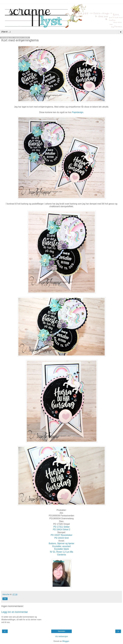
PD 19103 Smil (61, 538)
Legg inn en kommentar (15, 612)
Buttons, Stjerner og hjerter (61, 543)
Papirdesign (78, 112)
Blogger (66, 641)
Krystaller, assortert (61, 546)
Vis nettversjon (61, 636)
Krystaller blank (61, 549)
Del (5, 599)
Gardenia (61, 555)
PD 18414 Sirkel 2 (61, 530)
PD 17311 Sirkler (61, 527)
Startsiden (61, 631)
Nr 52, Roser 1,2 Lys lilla (61, 552)
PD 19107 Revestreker (61, 535)
